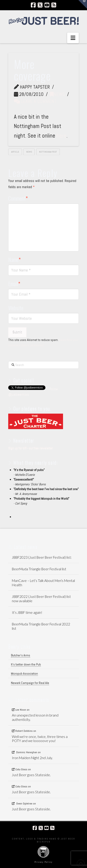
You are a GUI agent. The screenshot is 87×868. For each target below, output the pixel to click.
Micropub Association (24, 673)
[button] (73, 38)
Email (14, 284)
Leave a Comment (35, 101)
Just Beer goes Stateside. (31, 775)
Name (14, 259)
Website (16, 308)
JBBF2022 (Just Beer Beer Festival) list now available (41, 599)
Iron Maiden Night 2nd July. (32, 758)
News (57, 94)
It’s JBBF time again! (27, 612)
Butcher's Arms (21, 655)
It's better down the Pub (26, 664)
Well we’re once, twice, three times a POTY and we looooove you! (40, 739)
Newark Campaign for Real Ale (30, 683)
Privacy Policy (43, 862)
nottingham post (48, 152)
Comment (18, 198)
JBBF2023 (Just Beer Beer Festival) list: (42, 557)
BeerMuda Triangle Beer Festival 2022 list (41, 626)
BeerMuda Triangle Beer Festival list (39, 569)
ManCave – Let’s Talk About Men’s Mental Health (43, 583)
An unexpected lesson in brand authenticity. (35, 717)
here (62, 136)
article (15, 152)
